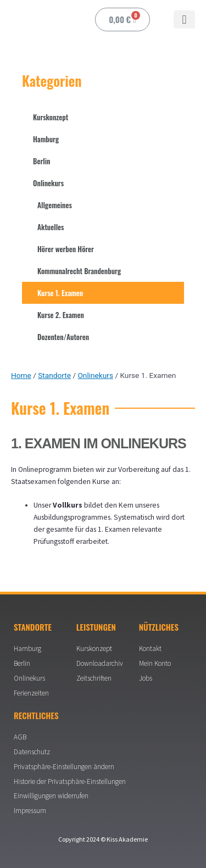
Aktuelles (51, 227)
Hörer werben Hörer (66, 249)
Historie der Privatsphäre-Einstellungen (70, 781)
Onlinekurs (48, 183)
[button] (184, 20)
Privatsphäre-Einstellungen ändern (64, 767)
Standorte (54, 375)
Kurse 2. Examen (61, 315)
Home (21, 375)
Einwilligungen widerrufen (51, 796)
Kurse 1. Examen (60, 293)
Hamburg (46, 139)
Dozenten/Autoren (63, 337)
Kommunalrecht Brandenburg (79, 271)
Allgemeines (55, 205)
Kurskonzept (51, 117)
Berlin (41, 161)
